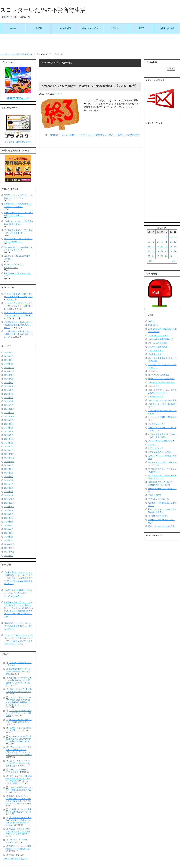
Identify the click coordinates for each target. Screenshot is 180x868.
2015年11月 (9, 503)
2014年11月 (9, 548)
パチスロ (116, 28)
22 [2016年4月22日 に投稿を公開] (166, 251)
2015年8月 (9, 514)
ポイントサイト (90, 28)
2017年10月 (9, 416)
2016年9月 (9, 465)
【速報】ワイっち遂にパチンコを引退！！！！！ (19, 729)
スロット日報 (154, 386)
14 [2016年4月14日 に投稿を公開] (162, 246)
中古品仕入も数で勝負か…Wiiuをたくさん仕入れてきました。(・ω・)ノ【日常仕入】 (18, 593)
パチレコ (152, 444)
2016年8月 (9, 469)
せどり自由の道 (155, 354)
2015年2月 (9, 537)
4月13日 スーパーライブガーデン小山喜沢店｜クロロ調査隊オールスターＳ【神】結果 (19, 681)
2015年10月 (9, 507)
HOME (13, 28)
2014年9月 (9, 556)
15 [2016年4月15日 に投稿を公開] (166, 246)
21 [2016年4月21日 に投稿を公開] (162, 251)
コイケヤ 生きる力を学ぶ (159, 375)
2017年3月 (9, 443)
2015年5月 (9, 526)
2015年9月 (9, 510)
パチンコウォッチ (156, 448)
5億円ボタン (153, 325)
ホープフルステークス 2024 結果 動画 (17, 771)
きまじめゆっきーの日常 (159, 335)
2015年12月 (9, 499)
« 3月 (150, 261)
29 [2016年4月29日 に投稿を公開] (166, 256)
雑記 (141, 28)
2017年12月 (9, 409)
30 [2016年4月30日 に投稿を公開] (171, 256)
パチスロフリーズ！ (157, 424)
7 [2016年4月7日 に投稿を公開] (162, 242)
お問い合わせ (167, 28)
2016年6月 (9, 477)
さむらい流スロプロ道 (158, 343)
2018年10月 (9, 375)
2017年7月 (9, 428)
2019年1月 (9, 364)
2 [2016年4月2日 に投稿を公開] (171, 237)
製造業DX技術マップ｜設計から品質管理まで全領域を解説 (18, 671)
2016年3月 (9, 488)
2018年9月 (9, 379)
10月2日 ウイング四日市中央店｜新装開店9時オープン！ (19, 811)
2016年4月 (9, 484)
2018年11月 (9, 371)
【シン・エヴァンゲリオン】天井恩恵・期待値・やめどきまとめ (18, 763)
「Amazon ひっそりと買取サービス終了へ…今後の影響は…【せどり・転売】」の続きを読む (94, 135)
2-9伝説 (151, 321)
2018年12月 (9, 368)
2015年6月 (9, 522)
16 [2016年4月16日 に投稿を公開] (171, 246)
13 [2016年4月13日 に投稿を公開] (158, 246)
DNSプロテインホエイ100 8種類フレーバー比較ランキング (19, 849)
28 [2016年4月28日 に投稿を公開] (162, 256)
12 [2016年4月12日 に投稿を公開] (153, 246)
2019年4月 (9, 353)
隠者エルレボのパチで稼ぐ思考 (161, 526)
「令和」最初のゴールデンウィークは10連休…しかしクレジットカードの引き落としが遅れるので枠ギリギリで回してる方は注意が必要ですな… (18, 578)
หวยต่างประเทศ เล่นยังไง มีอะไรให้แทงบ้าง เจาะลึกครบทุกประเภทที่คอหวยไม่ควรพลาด (19, 739)
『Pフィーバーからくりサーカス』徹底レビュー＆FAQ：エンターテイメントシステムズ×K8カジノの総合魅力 (19, 751)
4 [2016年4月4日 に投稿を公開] (149, 242)
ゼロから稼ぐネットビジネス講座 (162, 400)
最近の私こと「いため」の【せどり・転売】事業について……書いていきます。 (18, 626)
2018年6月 (9, 386)
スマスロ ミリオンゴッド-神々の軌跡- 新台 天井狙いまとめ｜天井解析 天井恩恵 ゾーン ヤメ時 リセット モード (19, 701)
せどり (39, 28)
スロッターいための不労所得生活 (43, 10)
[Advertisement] (90, 43)
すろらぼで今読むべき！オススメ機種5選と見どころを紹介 (19, 790)
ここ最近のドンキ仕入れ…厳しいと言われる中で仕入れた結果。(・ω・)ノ (19, 325)
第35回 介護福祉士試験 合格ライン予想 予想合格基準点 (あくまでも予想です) (19, 831)
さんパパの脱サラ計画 (158, 347)
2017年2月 (9, 447)
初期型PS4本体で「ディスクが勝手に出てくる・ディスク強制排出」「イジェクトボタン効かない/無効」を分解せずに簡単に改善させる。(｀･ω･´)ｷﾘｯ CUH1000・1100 (19, 609)
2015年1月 (9, 541)
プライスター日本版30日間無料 (18, 142)
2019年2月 (9, 360)
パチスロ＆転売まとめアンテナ (161, 441)
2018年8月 (9, 383)
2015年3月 (9, 533)
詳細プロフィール (18, 98)
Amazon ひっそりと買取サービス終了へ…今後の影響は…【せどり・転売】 (90, 86)
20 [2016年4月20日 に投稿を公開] (158, 251)
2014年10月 (9, 552)
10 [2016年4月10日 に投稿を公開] (175, 242)
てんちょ (10, 299)
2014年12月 (9, 544)
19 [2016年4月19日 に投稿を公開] (153, 251)
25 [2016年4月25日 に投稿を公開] (149, 256)
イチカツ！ (153, 371)
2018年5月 (9, 390)
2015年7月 (9, 518)
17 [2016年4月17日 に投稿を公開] (175, 246)
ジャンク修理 (64, 28)
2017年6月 (9, 431)
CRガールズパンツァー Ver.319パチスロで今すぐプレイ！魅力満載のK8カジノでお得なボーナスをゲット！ (18, 800)
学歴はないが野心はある (159, 499)
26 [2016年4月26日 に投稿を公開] (153, 256)
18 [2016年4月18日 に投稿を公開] (149, 251)
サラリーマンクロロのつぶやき (161, 379)
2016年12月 (9, 454)
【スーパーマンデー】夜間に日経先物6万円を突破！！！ (19, 690)
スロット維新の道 (156, 397)
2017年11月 (9, 413)
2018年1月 (9, 405)
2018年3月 (9, 398)
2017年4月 (9, 439)
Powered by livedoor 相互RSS (15, 859)
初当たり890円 (154, 495)
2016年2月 (9, 492)
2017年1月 (9, 450)
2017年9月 (9, 420)
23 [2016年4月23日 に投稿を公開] (171, 251)
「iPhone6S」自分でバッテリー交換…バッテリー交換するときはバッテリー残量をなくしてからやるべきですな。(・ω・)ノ (19, 640)
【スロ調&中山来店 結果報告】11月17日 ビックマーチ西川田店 (19, 713)
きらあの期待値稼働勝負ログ (160, 339)
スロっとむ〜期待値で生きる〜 (161, 382)
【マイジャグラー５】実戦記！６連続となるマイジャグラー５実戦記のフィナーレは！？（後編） (19, 780)
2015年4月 (9, 529)
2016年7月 (9, 473)
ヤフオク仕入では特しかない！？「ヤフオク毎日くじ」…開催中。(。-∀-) (18, 306)
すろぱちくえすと (156, 350)
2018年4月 (9, 394)
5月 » (174, 261)
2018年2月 (9, 401)
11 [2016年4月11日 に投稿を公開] (149, 246)
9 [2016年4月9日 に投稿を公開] (171, 242)
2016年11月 (9, 458)
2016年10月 (9, 462)
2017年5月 (9, 435)
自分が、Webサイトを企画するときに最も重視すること (19, 721)
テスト (12, 855)
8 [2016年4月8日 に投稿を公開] (166, 242)
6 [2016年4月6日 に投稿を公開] (158, 242)
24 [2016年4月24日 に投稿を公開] (175, 251)
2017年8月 (9, 424)
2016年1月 (9, 495)
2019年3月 (9, 356)
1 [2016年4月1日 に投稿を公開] (166, 237)
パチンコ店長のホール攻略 (159, 452)
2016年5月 (9, 480)
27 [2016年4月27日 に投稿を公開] (158, 256)
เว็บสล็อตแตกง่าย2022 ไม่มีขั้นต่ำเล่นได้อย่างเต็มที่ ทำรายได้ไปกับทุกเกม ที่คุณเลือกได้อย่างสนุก (19, 821)
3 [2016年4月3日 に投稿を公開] (175, 237)
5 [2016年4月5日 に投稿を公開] (153, 242)
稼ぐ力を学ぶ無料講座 (158, 516)
